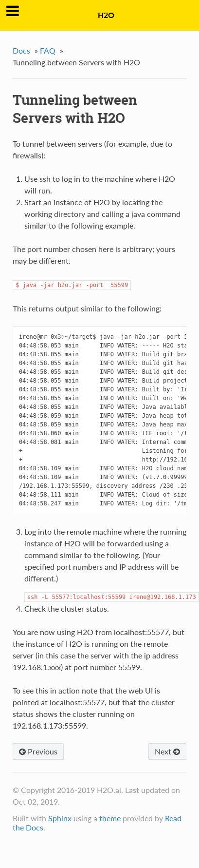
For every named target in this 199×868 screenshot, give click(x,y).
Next (167, 751)
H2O (106, 15)
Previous (38, 751)
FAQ (48, 50)
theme (110, 818)
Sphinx (60, 818)
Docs (21, 50)
